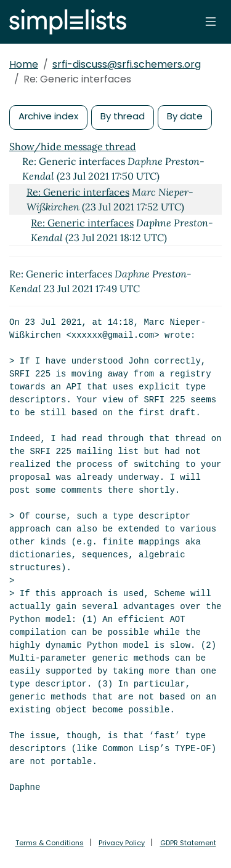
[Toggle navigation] (211, 22)
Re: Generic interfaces (78, 192)
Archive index (48, 116)
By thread (123, 116)
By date (185, 116)
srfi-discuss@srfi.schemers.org (127, 64)
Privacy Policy (122, 843)
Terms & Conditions (50, 843)
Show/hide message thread (73, 146)
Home (24, 64)
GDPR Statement (188, 843)
